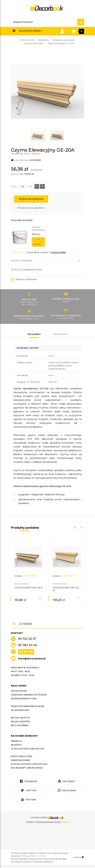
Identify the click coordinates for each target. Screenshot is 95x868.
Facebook (29, 781)
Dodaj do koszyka (31, 199)
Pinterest (67, 781)
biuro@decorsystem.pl (32, 659)
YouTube (29, 799)
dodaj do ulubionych (31, 208)
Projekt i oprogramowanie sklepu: (47, 822)
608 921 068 (26, 652)
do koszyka (38, 242)
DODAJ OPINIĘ (58, 252)
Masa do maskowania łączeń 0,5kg (38, 229)
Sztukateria (43, 40)
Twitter (29, 790)
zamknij (79, 857)
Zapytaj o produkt (24, 279)
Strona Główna (27, 40)
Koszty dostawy (46, 261)
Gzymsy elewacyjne (34, 43)
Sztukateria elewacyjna (64, 40)
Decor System (32, 154)
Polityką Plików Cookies (34, 856)
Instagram (67, 790)
